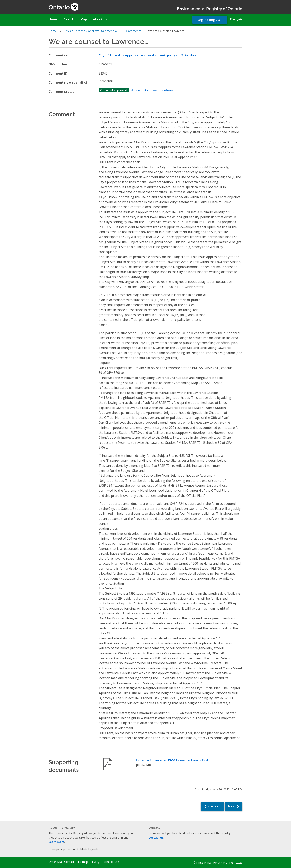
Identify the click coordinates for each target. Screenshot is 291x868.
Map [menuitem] (84, 19)
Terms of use (111, 862)
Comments (134, 31)
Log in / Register (210, 20)
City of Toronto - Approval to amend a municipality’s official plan (147, 55)
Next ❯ (234, 806)
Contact (69, 862)
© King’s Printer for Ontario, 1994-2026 (218, 862)
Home (53, 31)
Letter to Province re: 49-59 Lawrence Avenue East (172, 760)
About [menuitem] (98, 19)
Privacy (95, 862)
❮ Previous (212, 806)
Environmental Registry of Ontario (210, 8)
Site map (82, 862)
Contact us (156, 838)
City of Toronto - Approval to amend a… (91, 31)
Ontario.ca (55, 862)
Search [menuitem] (69, 19)
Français (236, 19)
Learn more (56, 842)
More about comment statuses (152, 90)
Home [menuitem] (53, 19)
